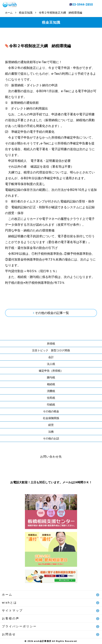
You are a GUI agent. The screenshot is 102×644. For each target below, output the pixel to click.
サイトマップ (51, 610)
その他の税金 (51, 411)
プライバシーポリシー (51, 626)
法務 (51, 431)
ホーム (51, 594)
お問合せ (51, 634)
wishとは (51, 602)
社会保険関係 (51, 418)
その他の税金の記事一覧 (52, 313)
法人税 (51, 364)
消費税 (51, 391)
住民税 (51, 398)
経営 (51, 425)
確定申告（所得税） (51, 370)
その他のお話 (51, 438)
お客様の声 (51, 618)
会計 (51, 357)
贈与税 (51, 377)
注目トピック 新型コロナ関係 (51, 350)
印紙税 (51, 404)
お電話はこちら (39, 468)
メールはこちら (63, 468)
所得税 (51, 343)
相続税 (51, 384)
